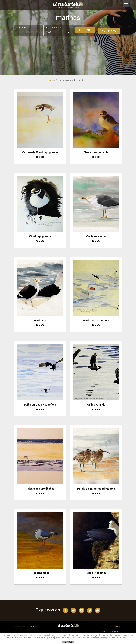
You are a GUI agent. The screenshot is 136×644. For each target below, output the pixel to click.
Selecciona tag (53, 27)
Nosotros (20, 627)
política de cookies (81, 637)
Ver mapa (109, 31)
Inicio (51, 80)
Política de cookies (111, 632)
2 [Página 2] (68, 595)
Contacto (33, 627)
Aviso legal (115, 627)
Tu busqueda (22, 27)
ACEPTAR (68, 642)
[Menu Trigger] (126, 3)
